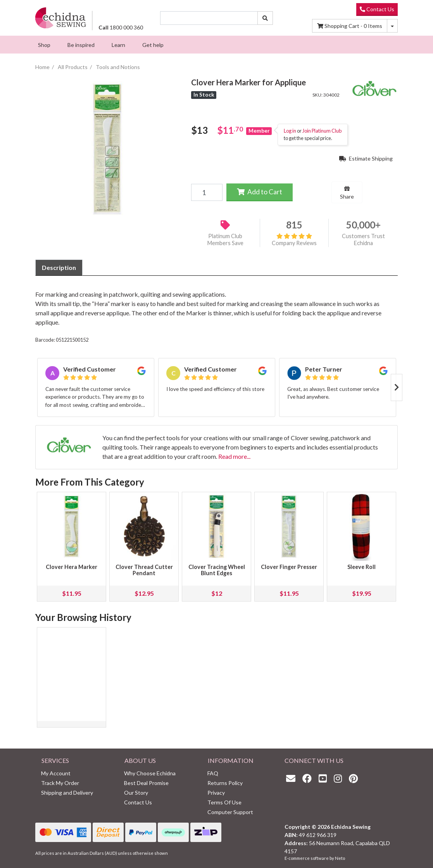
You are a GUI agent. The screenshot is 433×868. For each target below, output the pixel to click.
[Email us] (293, 778)
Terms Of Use (224, 802)
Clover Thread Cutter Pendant (144, 570)
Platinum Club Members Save (225, 240)
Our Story (136, 793)
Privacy (216, 793)
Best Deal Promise (146, 783)
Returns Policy (225, 783)
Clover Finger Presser (289, 567)
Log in (290, 131)
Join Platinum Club (322, 131)
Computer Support (230, 812)
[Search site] (265, 18)
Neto (340, 858)
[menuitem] (44, 45)
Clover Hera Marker (72, 567)
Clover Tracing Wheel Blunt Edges (217, 570)
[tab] (59, 268)
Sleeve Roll (361, 567)
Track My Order (60, 783)
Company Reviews (294, 240)
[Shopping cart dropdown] (392, 26)
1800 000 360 (121, 27)
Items (350, 26)
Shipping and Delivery (67, 793)
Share (347, 193)
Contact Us (377, 9)
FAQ (213, 773)
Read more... (234, 456)
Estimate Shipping (366, 158)
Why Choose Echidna (150, 773)
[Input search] (209, 18)
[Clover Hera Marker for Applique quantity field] (207, 192)
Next (397, 387)
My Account (56, 773)
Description (59, 267)
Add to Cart (260, 192)
